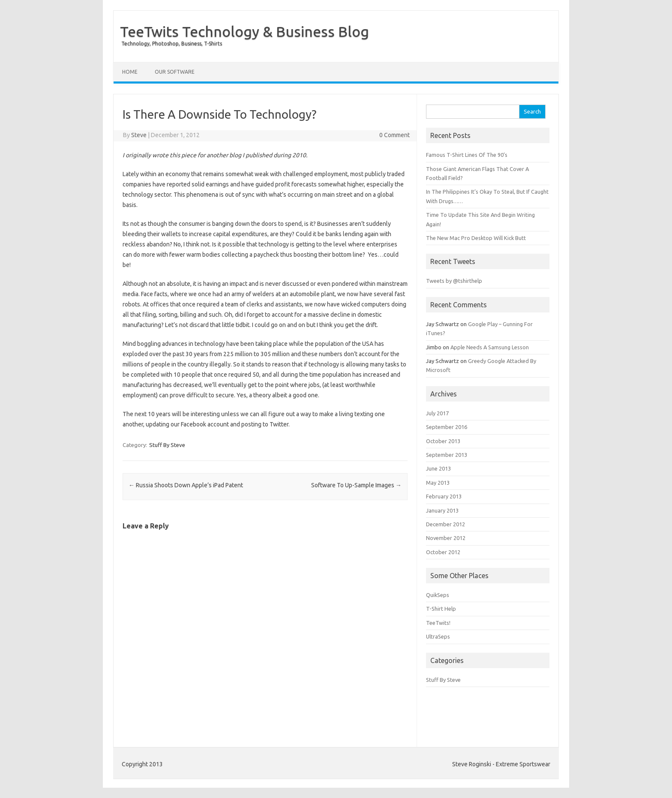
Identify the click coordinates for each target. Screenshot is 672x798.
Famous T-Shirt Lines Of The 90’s (467, 155)
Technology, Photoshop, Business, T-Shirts (172, 43)
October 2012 (443, 552)
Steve (139, 135)
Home (130, 72)
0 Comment (394, 135)
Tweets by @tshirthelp (454, 281)
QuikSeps (438, 595)
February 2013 (444, 496)
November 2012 (446, 538)
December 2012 (445, 524)
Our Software (175, 72)
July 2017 (437, 413)
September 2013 (447, 455)
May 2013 (438, 483)
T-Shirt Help (441, 609)
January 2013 (442, 510)
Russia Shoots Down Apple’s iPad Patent (186, 485)
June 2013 (438, 468)
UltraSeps (438, 636)
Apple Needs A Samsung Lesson (490, 347)
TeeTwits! (438, 623)
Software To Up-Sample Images (356, 485)
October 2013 (443, 441)
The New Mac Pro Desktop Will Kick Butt (476, 238)
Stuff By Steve (167, 445)
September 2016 (447, 427)
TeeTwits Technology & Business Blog (244, 31)
